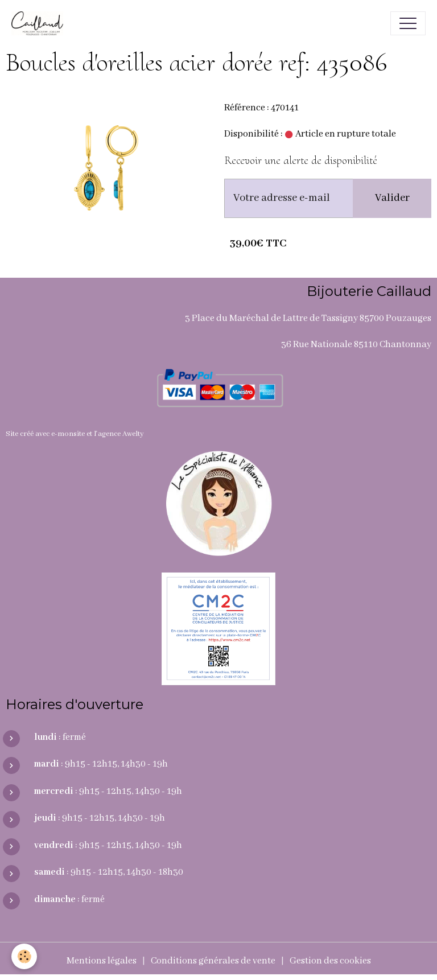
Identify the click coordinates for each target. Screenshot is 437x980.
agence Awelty (121, 434)
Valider (392, 198)
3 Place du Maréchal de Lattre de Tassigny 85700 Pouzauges (308, 318)
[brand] (40, 23)
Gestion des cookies (330, 961)
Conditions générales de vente (213, 961)
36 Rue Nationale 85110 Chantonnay (356, 345)
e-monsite (68, 434)
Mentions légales (102, 961)
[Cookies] (24, 956)
